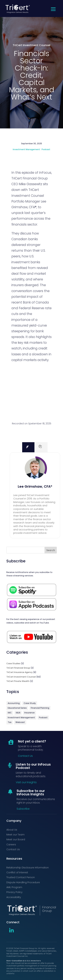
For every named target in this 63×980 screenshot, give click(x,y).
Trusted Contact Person (21, 877)
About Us (12, 830)
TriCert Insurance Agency (19, 672)
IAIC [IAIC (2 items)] (10, 713)
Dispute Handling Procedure (23, 882)
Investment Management (26, 149)
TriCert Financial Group (18, 668)
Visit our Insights (26, 782)
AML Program (14, 887)
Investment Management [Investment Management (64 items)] (21, 717)
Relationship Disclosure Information (28, 868)
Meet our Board (16, 839)
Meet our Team (15, 835)
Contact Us (25, 756)
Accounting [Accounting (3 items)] (14, 703)
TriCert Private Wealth (18, 681)
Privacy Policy (14, 892)
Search (51, 550)
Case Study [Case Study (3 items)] (30, 703)
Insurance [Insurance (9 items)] (29, 713)
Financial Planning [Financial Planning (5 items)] (40, 708)
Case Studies (13, 663)
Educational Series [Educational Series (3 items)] (17, 708)
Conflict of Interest (17, 872)
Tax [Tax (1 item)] (10, 722)
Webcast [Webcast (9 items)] (20, 722)
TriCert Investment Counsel (32, 45)
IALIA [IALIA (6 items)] (18, 713)
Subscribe (23, 809)
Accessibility (14, 897)
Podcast (46, 149)
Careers (11, 844)
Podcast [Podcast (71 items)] (43, 717)
